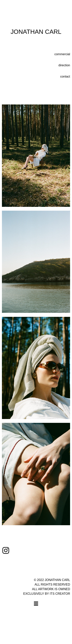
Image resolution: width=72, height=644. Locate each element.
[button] (36, 604)
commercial (62, 54)
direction (64, 65)
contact (65, 76)
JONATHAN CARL (36, 32)
